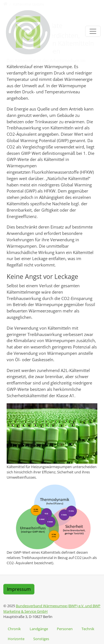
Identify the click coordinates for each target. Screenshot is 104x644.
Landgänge (39, 629)
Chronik (14, 629)
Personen (65, 629)
